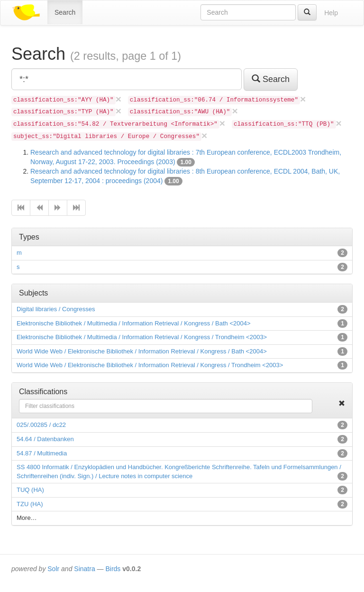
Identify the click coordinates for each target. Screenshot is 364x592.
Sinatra (84, 569)
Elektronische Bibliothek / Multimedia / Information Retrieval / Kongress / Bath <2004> (134, 323)
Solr (53, 569)
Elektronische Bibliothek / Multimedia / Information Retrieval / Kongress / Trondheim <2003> (142, 337)
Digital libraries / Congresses (56, 309)
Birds (113, 569)
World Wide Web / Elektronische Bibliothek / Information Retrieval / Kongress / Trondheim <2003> (150, 365)
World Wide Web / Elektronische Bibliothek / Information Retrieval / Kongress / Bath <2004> (142, 351)
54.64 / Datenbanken (45, 439)
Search (65, 12)
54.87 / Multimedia (42, 453)
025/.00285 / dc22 (41, 425)
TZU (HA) (30, 504)
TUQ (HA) (30, 490)
